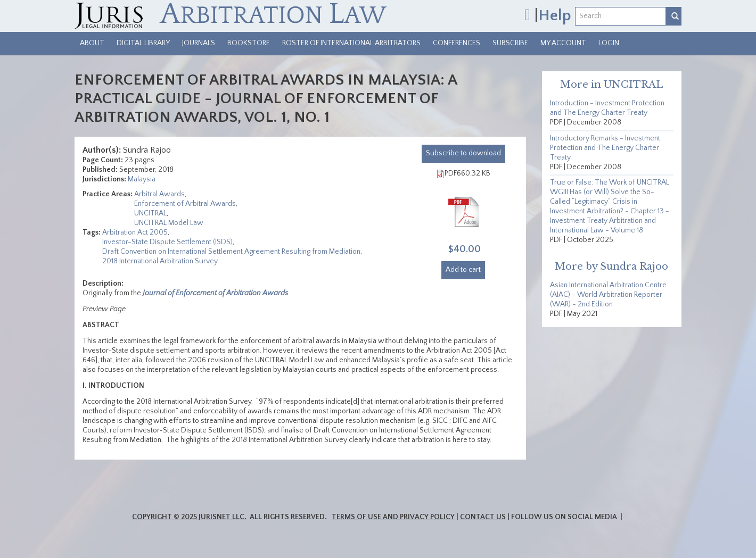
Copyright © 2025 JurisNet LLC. (189, 517)
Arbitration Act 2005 (135, 232)
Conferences (457, 43)
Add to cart (463, 270)
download (463, 153)
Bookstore (249, 43)
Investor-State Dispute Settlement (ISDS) (167, 242)
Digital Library (143, 43)
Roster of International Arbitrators (351, 43)
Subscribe (510, 43)
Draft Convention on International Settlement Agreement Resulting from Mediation (231, 252)
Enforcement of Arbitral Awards (185, 204)
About (92, 43)
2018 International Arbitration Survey (160, 261)
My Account (563, 43)
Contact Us (483, 517)
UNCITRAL (150, 213)
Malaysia (142, 179)
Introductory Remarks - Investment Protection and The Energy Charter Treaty (605, 148)
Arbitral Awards (159, 194)
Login (609, 43)
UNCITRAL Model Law (169, 223)
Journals (199, 43)
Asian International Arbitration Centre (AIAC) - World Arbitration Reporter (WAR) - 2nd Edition (608, 295)
